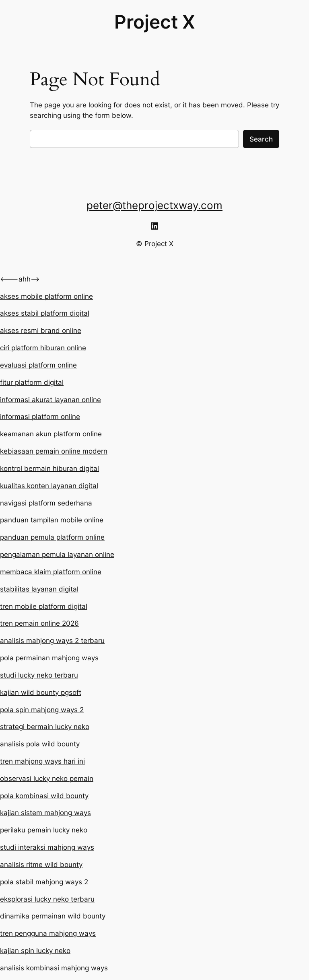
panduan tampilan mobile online (52, 520)
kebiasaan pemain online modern (54, 451)
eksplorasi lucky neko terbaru (47, 899)
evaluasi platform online (38, 365)
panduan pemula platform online (52, 537)
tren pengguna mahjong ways (48, 933)
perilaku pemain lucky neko (44, 830)
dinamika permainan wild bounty (53, 916)
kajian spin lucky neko (35, 951)
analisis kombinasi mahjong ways (54, 968)
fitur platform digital (32, 382)
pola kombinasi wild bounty (44, 796)
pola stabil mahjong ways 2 (44, 882)
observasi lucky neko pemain (47, 779)
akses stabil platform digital (45, 313)
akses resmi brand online (41, 331)
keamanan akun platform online (51, 434)
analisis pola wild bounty (40, 744)
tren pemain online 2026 (39, 623)
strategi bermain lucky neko (45, 727)
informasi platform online (40, 417)
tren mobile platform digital (44, 606)
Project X (155, 22)
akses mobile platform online (46, 296)
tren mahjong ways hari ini (42, 761)
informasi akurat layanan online (50, 400)
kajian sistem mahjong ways (45, 813)
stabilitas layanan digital (39, 589)
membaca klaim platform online (51, 572)
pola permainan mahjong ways (49, 658)
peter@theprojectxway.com (154, 205)
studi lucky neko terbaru (39, 675)
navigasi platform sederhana (46, 503)
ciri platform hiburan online (43, 348)
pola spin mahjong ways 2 (42, 710)
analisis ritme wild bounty (41, 865)
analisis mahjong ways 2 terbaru (52, 641)
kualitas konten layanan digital (49, 486)
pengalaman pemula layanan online (57, 555)
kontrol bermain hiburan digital (49, 468)
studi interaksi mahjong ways (47, 847)
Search (261, 139)
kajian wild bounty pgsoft (41, 692)
